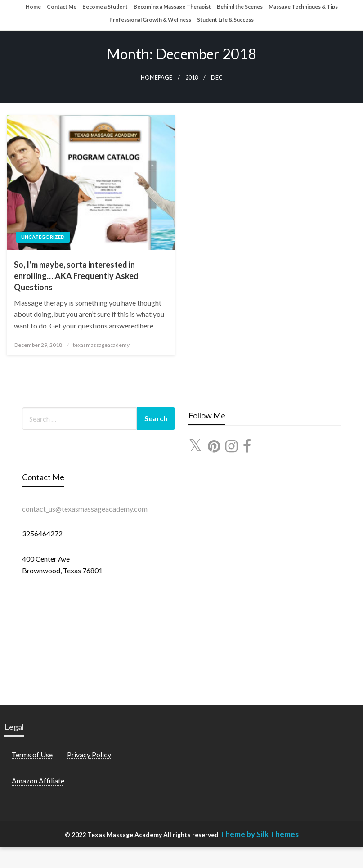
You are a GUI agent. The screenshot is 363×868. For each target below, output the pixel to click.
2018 (192, 78)
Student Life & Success (225, 20)
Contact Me (62, 7)
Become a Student (105, 7)
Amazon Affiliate (38, 780)
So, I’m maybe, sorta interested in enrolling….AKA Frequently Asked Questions (76, 276)
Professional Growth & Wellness (150, 20)
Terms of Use (32, 754)
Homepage (157, 78)
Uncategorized (43, 237)
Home (33, 7)
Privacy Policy (89, 754)
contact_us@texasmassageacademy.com (85, 509)
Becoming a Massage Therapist (172, 7)
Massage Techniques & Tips (303, 7)
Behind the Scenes (240, 7)
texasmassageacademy (101, 345)
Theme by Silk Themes (259, 834)
